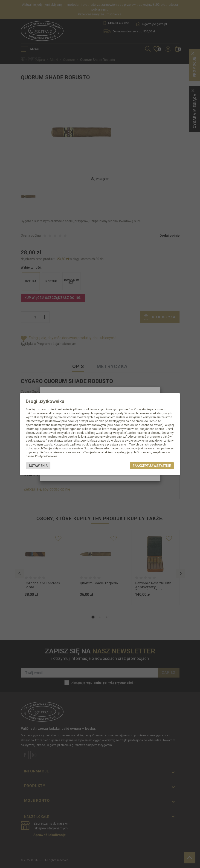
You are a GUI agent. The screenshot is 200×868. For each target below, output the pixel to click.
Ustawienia (38, 466)
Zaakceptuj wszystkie (152, 466)
